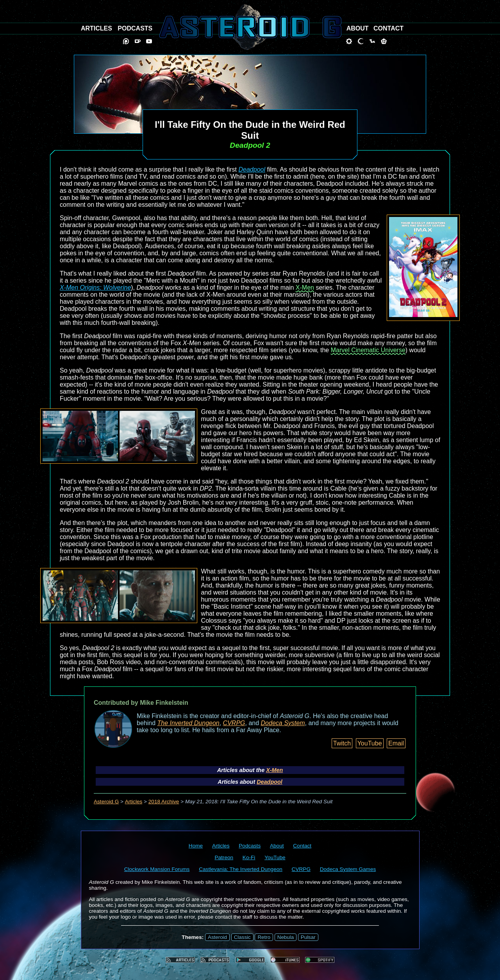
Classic (242, 937)
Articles (134, 802)
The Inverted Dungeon (188, 723)
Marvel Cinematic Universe (368, 350)
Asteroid (217, 937)
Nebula (286, 937)
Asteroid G (106, 802)
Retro (264, 937)
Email (396, 743)
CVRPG (234, 723)
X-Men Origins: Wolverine (95, 288)
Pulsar (308, 937)
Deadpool (252, 169)
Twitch (342, 743)
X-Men (305, 288)
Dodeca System (283, 723)
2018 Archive (164, 802)
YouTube (370, 743)
